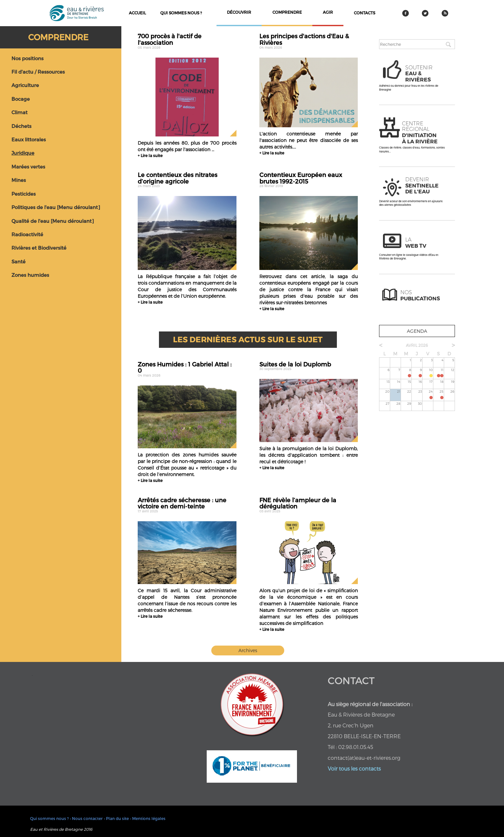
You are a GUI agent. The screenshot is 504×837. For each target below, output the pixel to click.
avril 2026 (417, 345)
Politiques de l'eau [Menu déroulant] (56, 207)
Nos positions (27, 58)
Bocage (21, 99)
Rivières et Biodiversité (39, 248)
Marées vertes (28, 167)
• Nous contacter (86, 818)
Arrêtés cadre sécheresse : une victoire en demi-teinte (187, 505)
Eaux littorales (29, 139)
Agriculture (25, 85)
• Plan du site (116, 818)
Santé (18, 261)
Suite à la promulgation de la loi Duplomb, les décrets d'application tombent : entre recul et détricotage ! (309, 455)
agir (328, 12)
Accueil (137, 13)
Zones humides (30, 275)
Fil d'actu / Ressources (38, 72)
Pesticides (24, 194)
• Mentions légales (148, 818)
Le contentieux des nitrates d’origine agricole (187, 180)
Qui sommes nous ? (181, 13)
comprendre (287, 12)
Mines (19, 180)
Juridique (23, 153)
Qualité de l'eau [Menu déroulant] (53, 221)
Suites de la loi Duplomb (309, 366)
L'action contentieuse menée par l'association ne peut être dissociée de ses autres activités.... (309, 140)
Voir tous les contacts (354, 768)
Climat (19, 112)
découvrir (239, 12)
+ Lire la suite (150, 155)
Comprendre (58, 37)
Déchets (21, 126)
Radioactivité (27, 234)
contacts (365, 13)
